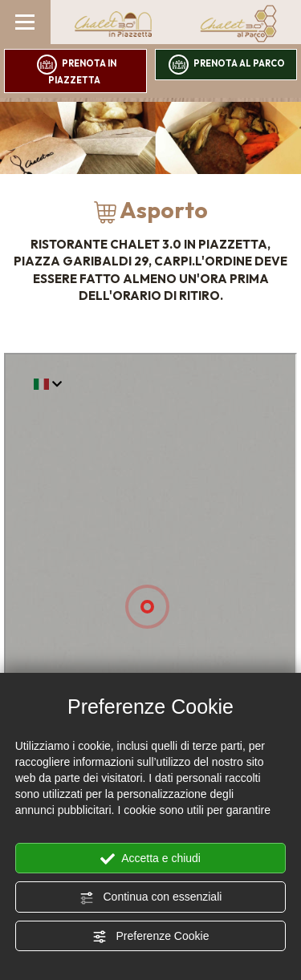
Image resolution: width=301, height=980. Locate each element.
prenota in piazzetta (77, 70)
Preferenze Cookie (151, 937)
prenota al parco (227, 65)
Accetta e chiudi (150, 859)
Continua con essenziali (151, 897)
